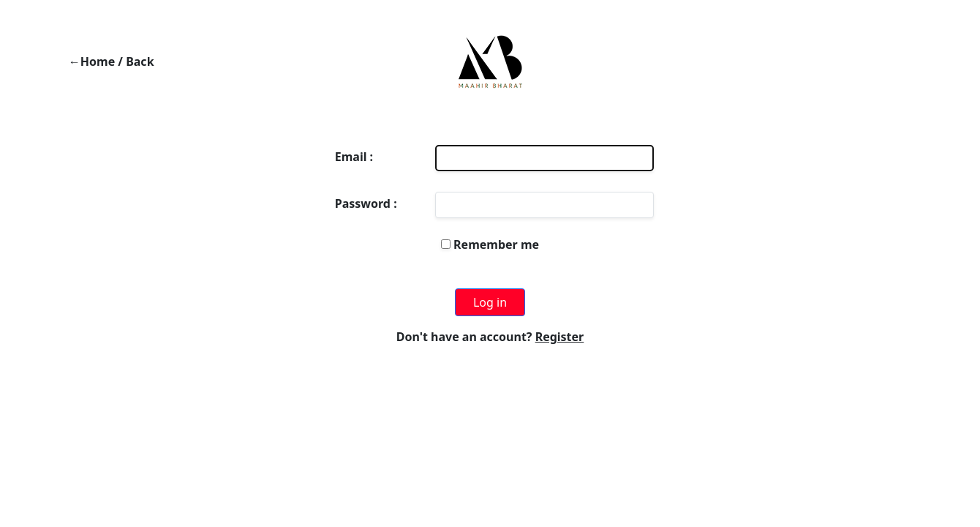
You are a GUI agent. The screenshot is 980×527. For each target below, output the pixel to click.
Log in (490, 302)
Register (560, 337)
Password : (366, 203)
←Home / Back (112, 61)
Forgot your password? (490, 268)
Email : (354, 157)
